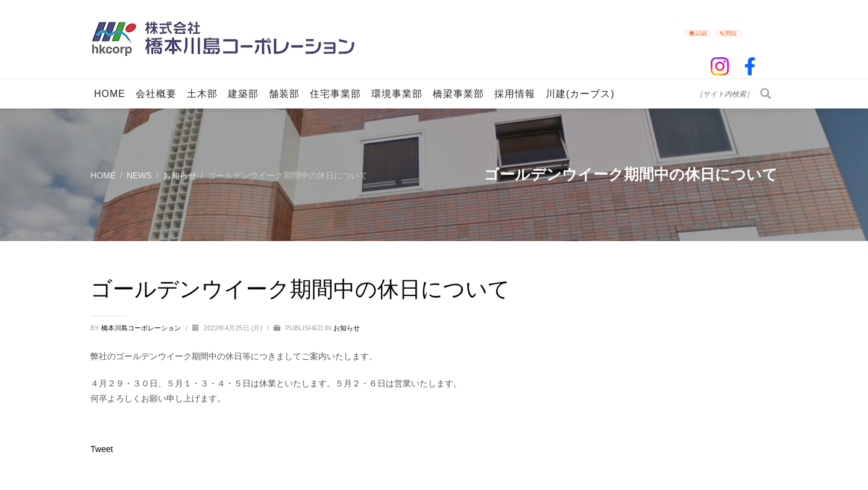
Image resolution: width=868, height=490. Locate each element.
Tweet (102, 449)
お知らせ (347, 328)
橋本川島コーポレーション (142, 328)
